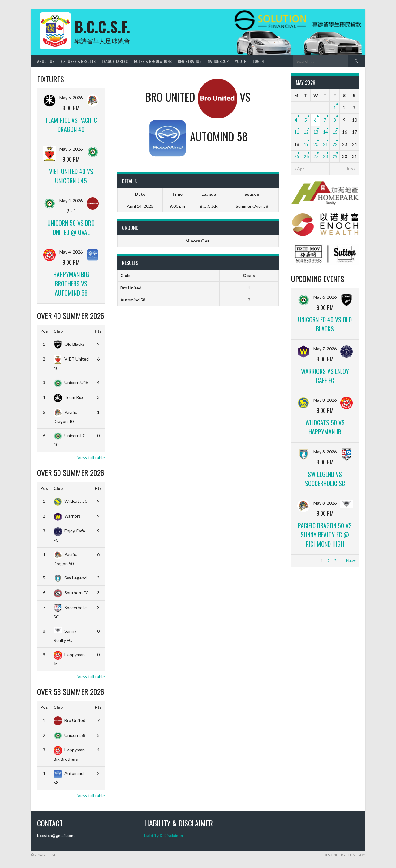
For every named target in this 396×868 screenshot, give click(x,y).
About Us (46, 61)
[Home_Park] (325, 203)
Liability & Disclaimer (164, 835)
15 (335, 132)
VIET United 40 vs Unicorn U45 (71, 176)
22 (335, 144)
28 (325, 156)
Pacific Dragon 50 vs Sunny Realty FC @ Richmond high (325, 535)
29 (335, 156)
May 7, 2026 (325, 349)
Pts (98, 331)
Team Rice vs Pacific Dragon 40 (71, 125)
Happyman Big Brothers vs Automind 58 (71, 284)
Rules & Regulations (153, 61)
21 (325, 144)
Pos (44, 331)
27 (316, 156)
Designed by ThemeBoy (344, 855)
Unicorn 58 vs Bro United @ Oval (71, 228)
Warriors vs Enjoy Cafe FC (325, 376)
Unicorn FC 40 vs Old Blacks (325, 324)
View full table (91, 458)
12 (306, 132)
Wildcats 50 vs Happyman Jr (325, 427)
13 (316, 132)
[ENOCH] (325, 234)
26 (306, 156)
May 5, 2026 (71, 98)
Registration (190, 61)
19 (306, 144)
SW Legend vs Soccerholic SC (325, 479)
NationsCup (218, 61)
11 (297, 132)
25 (297, 156)
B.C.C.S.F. (102, 26)
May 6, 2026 (325, 297)
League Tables (115, 61)
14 (325, 132)
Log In (258, 61)
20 (316, 144)
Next (351, 561)
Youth (241, 61)
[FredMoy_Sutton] (325, 264)
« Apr (299, 169)
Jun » (351, 169)
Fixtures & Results (78, 61)
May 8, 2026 (325, 400)
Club (58, 331)
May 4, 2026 (71, 201)
